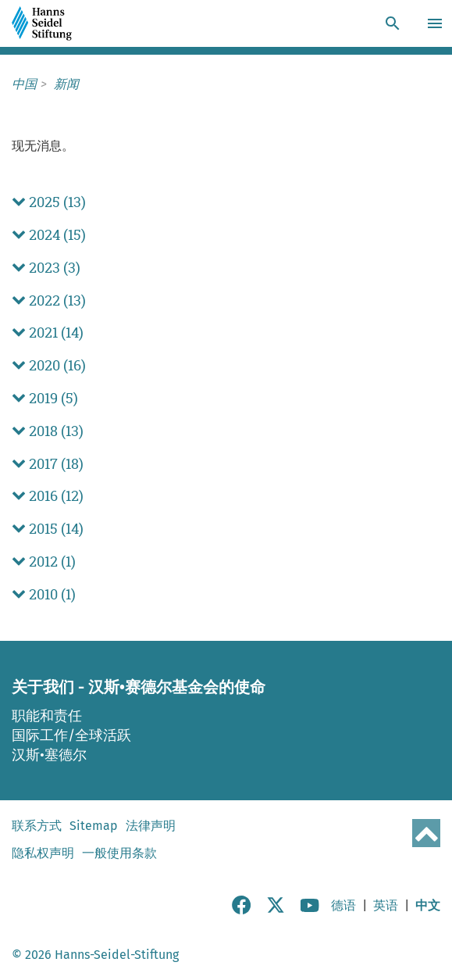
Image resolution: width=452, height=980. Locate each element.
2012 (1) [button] (44, 562)
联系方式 (37, 826)
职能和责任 (47, 716)
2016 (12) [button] (48, 496)
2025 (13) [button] (49, 202)
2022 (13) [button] (49, 300)
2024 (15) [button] (49, 235)
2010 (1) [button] (44, 594)
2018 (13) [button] (48, 431)
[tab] (226, 202)
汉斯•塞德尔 (49, 755)
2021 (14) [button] (48, 333)
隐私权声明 (43, 853)
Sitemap (94, 826)
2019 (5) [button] (45, 398)
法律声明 (151, 826)
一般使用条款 (119, 853)
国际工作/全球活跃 (71, 735)
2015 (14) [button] (48, 529)
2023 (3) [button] (46, 268)
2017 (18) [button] (48, 464)
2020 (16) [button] (49, 365)
